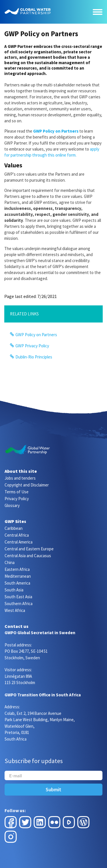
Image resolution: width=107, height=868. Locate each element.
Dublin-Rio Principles (34, 357)
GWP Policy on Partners (36, 335)
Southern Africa (19, 604)
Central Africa (17, 535)
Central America (19, 542)
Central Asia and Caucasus (28, 556)
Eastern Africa (17, 569)
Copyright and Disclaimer (27, 485)
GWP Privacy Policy (32, 346)
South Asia (14, 590)
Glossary (12, 505)
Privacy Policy (17, 499)
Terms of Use (17, 492)
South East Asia (18, 597)
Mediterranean (18, 576)
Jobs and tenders (20, 478)
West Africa (15, 610)
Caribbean (14, 528)
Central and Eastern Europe (29, 549)
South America (17, 583)
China (10, 562)
